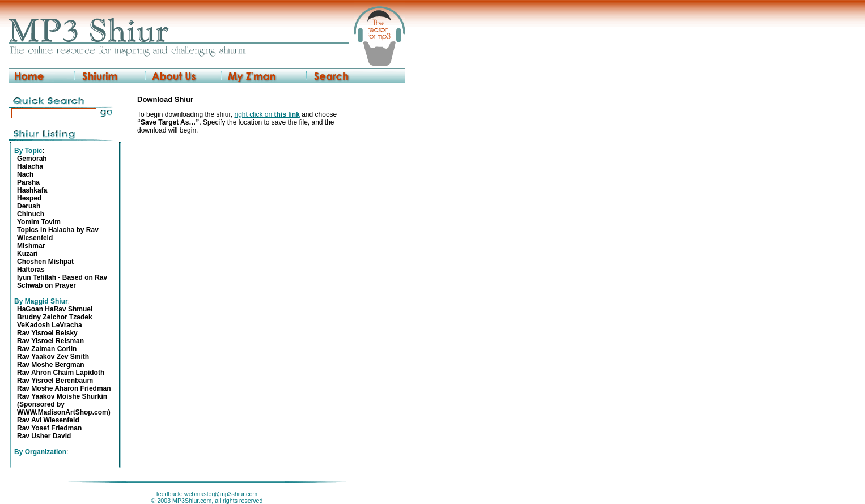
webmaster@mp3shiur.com (221, 494)
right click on (267, 114)
